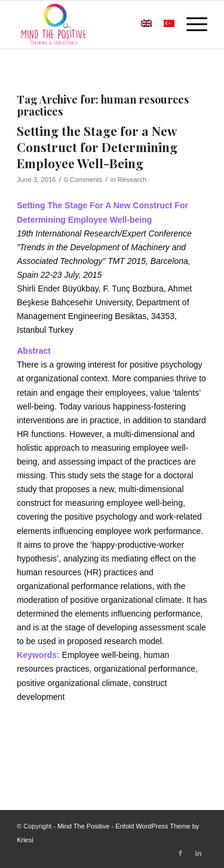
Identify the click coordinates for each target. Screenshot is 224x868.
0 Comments (83, 180)
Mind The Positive (83, 826)
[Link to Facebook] (180, 853)
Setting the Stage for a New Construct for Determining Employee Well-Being (97, 147)
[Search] (117, 25)
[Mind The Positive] (93, 25)
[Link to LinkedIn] (198, 853)
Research (132, 180)
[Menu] (191, 25)
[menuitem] (117, 25)
